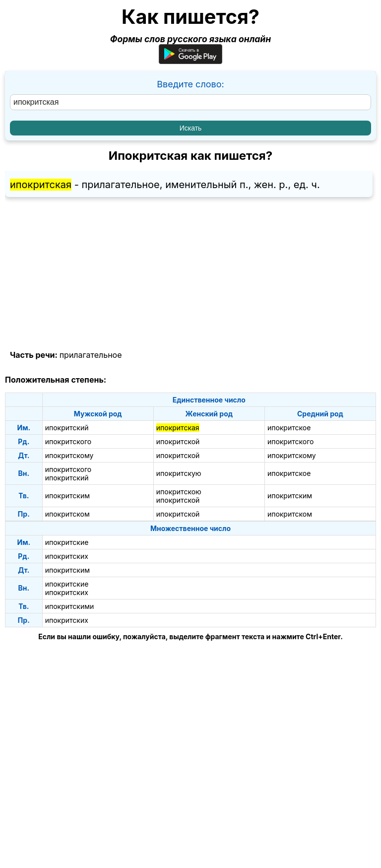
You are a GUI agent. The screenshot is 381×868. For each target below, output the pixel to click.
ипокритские (67, 542)
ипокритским (67, 496)
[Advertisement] (190, 274)
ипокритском (67, 514)
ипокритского (68, 441)
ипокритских (67, 556)
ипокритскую (179, 473)
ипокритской (178, 441)
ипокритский (67, 428)
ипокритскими (70, 606)
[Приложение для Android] (190, 61)
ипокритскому (69, 455)
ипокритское (289, 428)
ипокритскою (179, 492)
